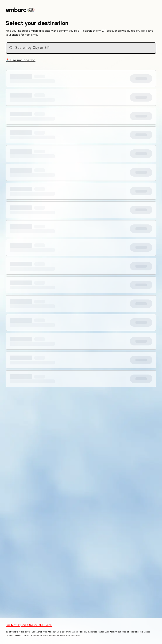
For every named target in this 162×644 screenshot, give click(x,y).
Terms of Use (40, 635)
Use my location (21, 60)
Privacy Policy (22, 635)
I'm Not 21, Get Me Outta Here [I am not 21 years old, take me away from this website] (29, 625)
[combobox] (81, 48)
